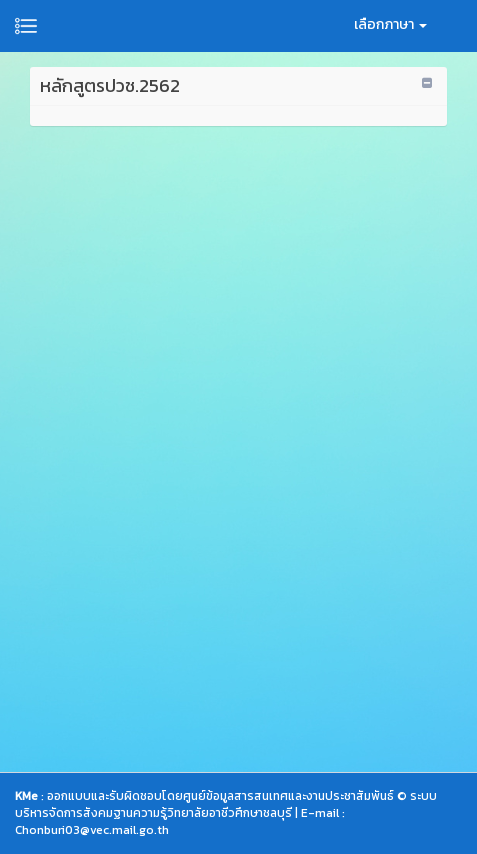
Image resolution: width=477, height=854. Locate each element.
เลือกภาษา (390, 24)
